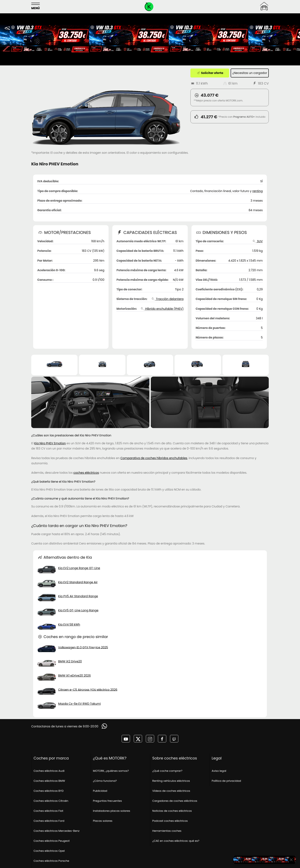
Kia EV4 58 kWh (69, 624)
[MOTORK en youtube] (126, 739)
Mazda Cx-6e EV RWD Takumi (79, 704)
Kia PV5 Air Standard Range (78, 596)
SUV (257, 241)
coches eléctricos (86, 473)
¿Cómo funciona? (105, 781)
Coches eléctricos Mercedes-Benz (56, 831)
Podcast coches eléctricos (170, 821)
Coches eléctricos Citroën (51, 801)
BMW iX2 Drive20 (70, 661)
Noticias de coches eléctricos (172, 811)
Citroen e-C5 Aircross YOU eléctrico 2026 (88, 689)
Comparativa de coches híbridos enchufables (154, 458)
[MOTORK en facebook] (162, 739)
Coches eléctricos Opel (49, 851)
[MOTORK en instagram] (150, 739)
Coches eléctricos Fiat (48, 811)
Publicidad (100, 791)
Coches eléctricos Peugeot (52, 841)
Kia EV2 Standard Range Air (78, 582)
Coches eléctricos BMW (49, 781)
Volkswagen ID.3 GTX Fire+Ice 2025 (83, 647)
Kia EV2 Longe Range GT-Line (79, 568)
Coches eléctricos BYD (49, 791)
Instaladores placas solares (112, 811)
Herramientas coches (167, 831)
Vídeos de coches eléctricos (171, 791)
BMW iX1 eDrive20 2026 (74, 676)
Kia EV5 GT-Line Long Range (78, 610)
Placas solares (103, 821)
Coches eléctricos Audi (49, 771)
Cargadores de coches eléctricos (175, 801)
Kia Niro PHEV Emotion (50, 443)
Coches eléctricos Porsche (51, 861)
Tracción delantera (167, 299)
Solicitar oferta (210, 73)
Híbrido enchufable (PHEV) (162, 309)
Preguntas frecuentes (107, 801)
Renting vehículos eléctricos (171, 781)
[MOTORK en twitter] (138, 739)
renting (257, 191)
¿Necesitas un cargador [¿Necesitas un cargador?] (250, 73)
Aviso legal (219, 771)
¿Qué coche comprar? (167, 771)
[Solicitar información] (105, 726)
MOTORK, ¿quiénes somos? (111, 771)
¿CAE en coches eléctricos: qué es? (176, 841)
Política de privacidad (226, 781)
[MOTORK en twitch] (174, 739)
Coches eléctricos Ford (49, 821)
